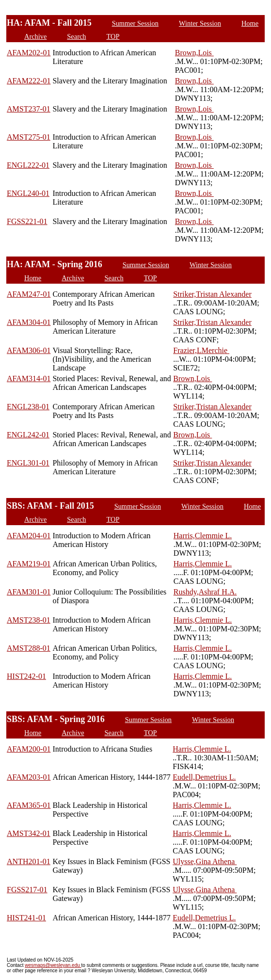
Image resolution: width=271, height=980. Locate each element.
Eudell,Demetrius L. (204, 777)
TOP (113, 36)
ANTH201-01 (29, 861)
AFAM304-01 (29, 322)
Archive (35, 36)
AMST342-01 (29, 833)
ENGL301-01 (28, 463)
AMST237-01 (29, 109)
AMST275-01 (29, 137)
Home (250, 23)
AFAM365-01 (29, 805)
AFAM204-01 (29, 536)
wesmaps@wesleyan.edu (53, 965)
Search (76, 36)
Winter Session (200, 23)
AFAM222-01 (29, 81)
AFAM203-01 (29, 777)
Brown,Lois (194, 53)
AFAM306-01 (29, 350)
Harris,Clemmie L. (203, 536)
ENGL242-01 (28, 435)
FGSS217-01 (27, 890)
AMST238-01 (29, 620)
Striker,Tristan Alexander (212, 294)
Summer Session (135, 23)
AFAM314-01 (29, 378)
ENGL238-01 (28, 407)
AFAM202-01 (29, 53)
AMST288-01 (29, 648)
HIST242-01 (26, 676)
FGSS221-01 (27, 221)
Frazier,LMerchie (201, 350)
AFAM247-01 (29, 294)
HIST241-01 (26, 918)
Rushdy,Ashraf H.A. (205, 592)
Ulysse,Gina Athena (205, 861)
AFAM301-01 (29, 592)
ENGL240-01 (28, 193)
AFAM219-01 (29, 564)
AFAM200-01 (29, 749)
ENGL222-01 (28, 165)
